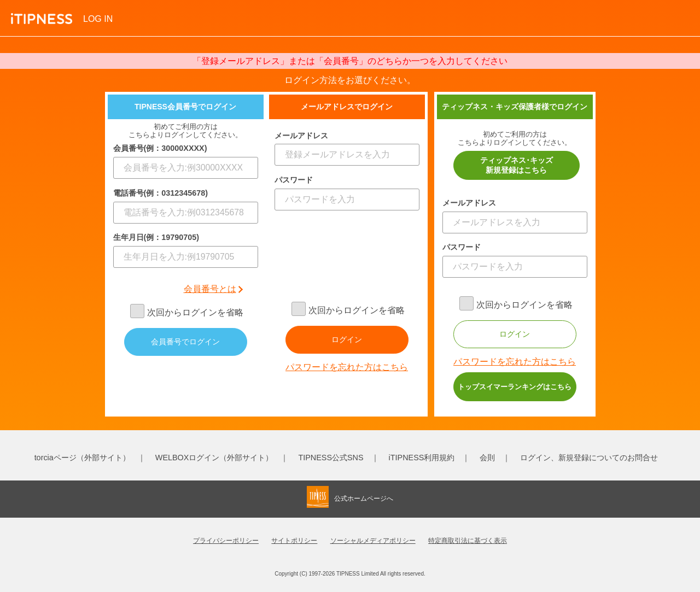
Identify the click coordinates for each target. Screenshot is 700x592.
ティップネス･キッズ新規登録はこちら (517, 165)
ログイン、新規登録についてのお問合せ (589, 458)
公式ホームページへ (364, 499)
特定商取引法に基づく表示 (468, 541)
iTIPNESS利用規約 (422, 458)
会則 (487, 458)
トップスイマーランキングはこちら (515, 387)
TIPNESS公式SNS (331, 458)
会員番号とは (210, 289)
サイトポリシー (294, 541)
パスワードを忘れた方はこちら (347, 367)
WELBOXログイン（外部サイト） (214, 458)
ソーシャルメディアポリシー (373, 541)
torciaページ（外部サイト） (82, 458)
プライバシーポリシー (226, 541)
